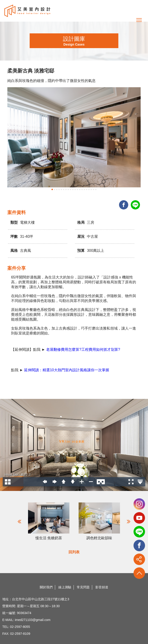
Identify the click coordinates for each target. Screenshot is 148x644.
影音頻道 (102, 587)
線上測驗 (65, 587)
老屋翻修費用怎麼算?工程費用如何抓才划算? (83, 350)
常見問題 (83, 587)
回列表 (74, 552)
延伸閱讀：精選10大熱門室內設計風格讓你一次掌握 (67, 370)
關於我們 (46, 587)
